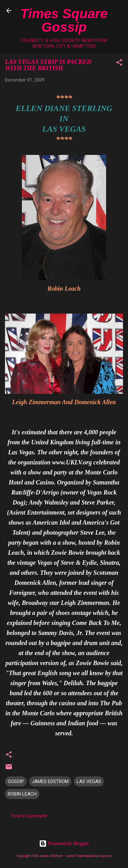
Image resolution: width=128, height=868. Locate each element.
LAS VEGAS (89, 781)
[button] (119, 64)
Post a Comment (29, 816)
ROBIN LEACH (22, 794)
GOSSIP (16, 781)
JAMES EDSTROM (50, 781)
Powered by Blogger (64, 844)
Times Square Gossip (64, 20)
